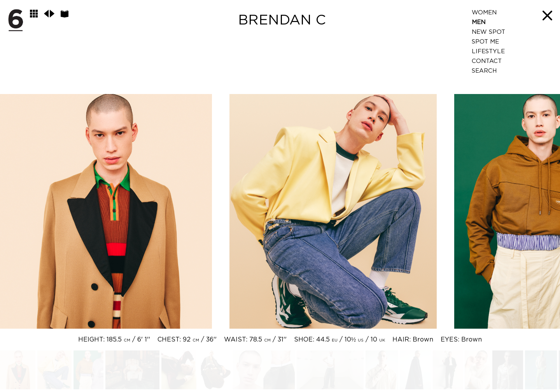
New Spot (488, 32)
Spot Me (485, 42)
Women (484, 13)
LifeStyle (488, 51)
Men (479, 22)
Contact (487, 61)
